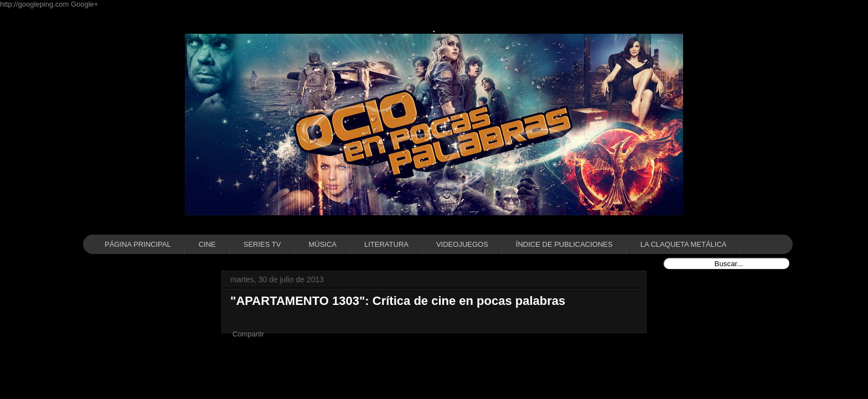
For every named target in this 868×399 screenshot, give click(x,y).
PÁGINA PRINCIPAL (138, 244)
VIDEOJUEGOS (462, 244)
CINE (207, 244)
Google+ (85, 4)
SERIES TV (262, 244)
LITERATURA (386, 244)
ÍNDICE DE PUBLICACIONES (564, 244)
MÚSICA (322, 244)
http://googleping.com (35, 4)
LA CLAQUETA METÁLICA (684, 244)
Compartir (248, 334)
